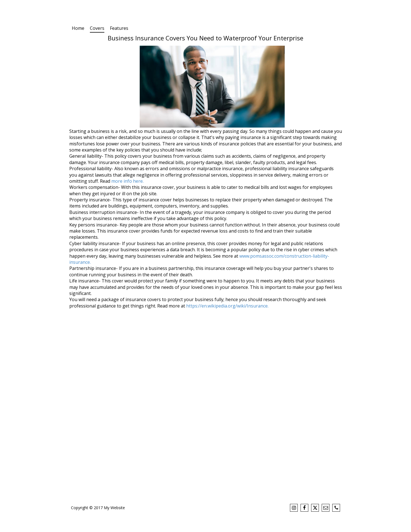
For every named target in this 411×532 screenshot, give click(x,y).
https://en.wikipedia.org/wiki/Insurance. (227, 306)
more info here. (127, 181)
